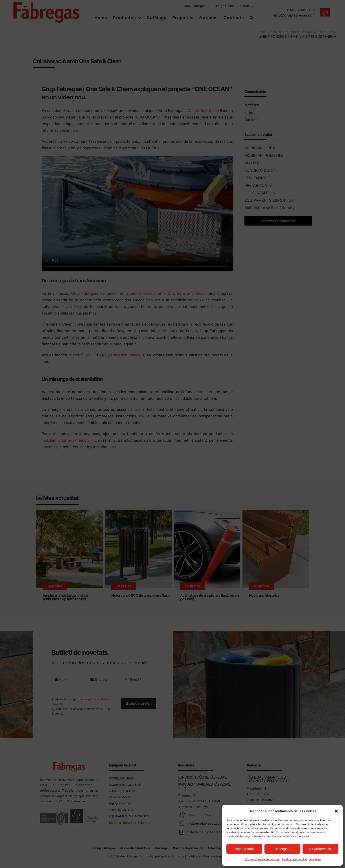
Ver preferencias (320, 849)
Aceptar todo (244, 849)
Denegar (283, 849)
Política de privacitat (294, 859)
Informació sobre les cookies (262, 859)
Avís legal (315, 859)
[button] (336, 811)
